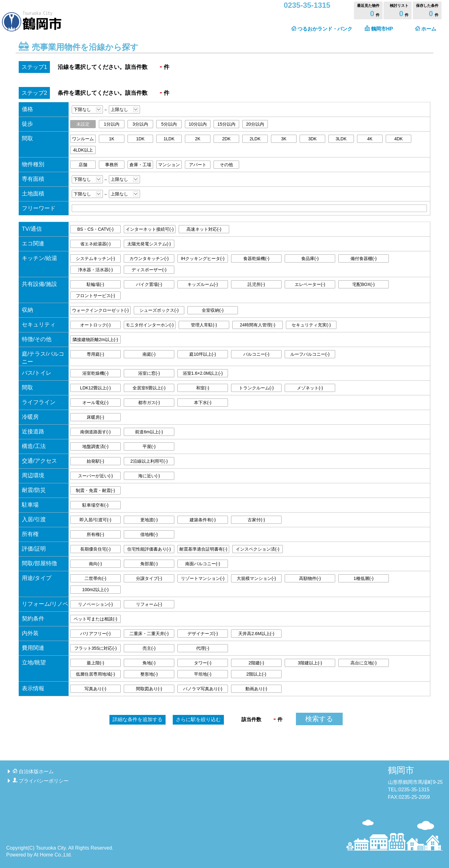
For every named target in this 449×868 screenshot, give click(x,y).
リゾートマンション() (203, 578)
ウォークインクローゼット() (100, 310)
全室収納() (213, 310)
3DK (312, 139)
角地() (149, 663)
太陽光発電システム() (149, 244)
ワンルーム (83, 139)
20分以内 (255, 124)
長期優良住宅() (95, 549)
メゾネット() (310, 388)
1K (111, 139)
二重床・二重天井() (149, 634)
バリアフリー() (95, 634)
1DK (140, 139)
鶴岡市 (401, 770)
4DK (398, 139)
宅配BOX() (364, 284)
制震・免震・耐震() (95, 490)
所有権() (95, 534)
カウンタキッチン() (149, 258)
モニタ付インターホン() (150, 325)
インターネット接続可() (150, 229)
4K (370, 139)
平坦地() (203, 674)
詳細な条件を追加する (138, 719)
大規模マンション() (256, 578)
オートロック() (95, 325)
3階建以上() (310, 663)
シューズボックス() (159, 310)
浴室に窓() (149, 373)
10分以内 (198, 124)
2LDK (255, 139)
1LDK (169, 139)
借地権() (149, 534)
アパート (198, 165)
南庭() (149, 354)
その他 (226, 165)
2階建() (256, 663)
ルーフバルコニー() (310, 354)
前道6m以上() (149, 432)
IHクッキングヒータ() (203, 258)
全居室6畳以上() (149, 388)
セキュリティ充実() (311, 325)
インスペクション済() (258, 549)
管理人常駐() (204, 325)
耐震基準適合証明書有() (203, 549)
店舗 (83, 165)
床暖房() (95, 417)
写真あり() (95, 689)
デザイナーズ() (203, 634)
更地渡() (149, 520)
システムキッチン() (95, 258)
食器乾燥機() (256, 258)
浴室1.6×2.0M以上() (203, 373)
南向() (95, 564)
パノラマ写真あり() (203, 689)
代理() (203, 648)
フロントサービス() (95, 296)
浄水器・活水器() (95, 270)
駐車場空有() (95, 505)
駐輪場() (95, 284)
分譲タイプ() (149, 578)
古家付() (256, 520)
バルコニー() (256, 354)
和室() (203, 388)
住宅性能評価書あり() (149, 549)
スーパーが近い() (95, 476)
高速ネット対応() (204, 229)
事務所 (112, 165)
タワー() (203, 663)
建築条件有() (203, 520)
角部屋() (149, 564)
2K (198, 139)
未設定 (83, 124)
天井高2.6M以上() (256, 634)
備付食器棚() (364, 258)
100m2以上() (96, 590)
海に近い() (149, 476)
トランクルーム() (256, 388)
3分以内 (140, 124)
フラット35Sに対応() (96, 648)
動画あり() (256, 689)
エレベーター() (310, 284)
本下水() (203, 403)
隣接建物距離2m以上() (95, 340)
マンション (169, 165)
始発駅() (95, 461)
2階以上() (256, 674)
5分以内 (169, 124)
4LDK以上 (83, 150)
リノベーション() (95, 604)
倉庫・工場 (140, 165)
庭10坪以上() (203, 354)
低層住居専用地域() (95, 674)
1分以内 (112, 124)
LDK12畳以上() (96, 388)
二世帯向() (95, 578)
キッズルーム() (203, 284)
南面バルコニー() (203, 564)
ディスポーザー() (149, 270)
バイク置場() (149, 284)
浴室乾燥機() (95, 373)
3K (284, 139)
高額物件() (310, 578)
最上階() (95, 663)
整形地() (149, 674)
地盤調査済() (95, 446)
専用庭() (95, 354)
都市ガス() (149, 403)
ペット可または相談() (95, 619)
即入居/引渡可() (95, 520)
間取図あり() (149, 689)
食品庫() (310, 258)
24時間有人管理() (258, 325)
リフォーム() (149, 604)
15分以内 (226, 124)
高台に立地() (364, 663)
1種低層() (364, 578)
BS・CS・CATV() (95, 229)
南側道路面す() (95, 432)
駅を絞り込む (198, 719)
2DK (226, 139)
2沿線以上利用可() (149, 461)
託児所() (256, 284)
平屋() (149, 446)
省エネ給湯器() (95, 244)
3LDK (341, 139)
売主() (149, 648)
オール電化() (95, 403)
